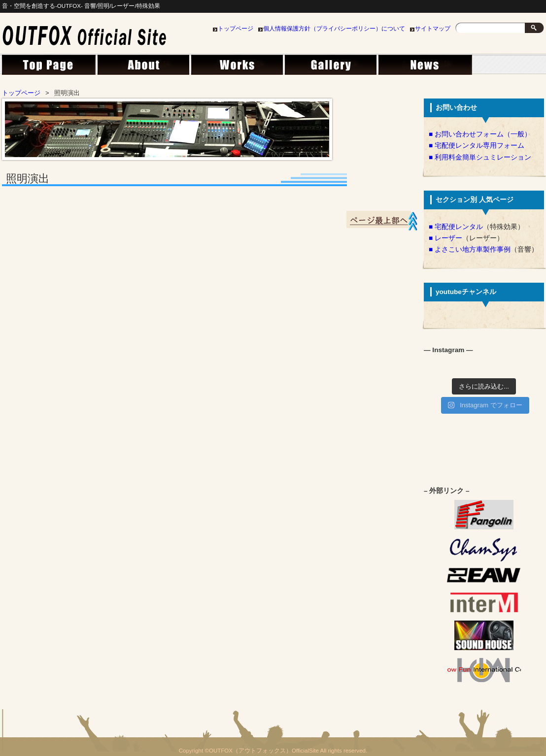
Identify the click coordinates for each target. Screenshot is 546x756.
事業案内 (236, 67)
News (423, 67)
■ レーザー (445, 238)
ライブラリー (330, 67)
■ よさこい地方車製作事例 (470, 249)
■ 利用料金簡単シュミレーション (480, 157)
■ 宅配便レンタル (456, 227)
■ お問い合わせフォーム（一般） (480, 134)
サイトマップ (433, 29)
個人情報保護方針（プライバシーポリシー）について (334, 29)
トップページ (236, 29)
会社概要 (142, 67)
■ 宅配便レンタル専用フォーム (477, 146)
